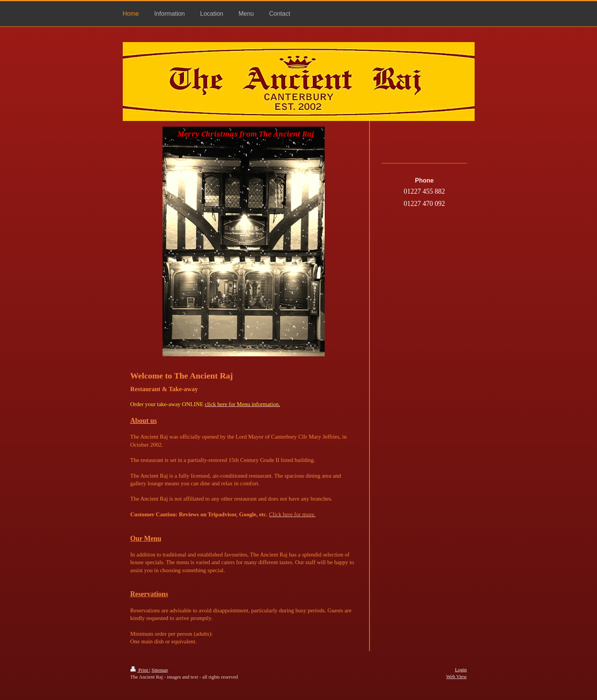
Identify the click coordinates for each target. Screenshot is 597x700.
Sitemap (160, 670)
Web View (457, 676)
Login (461, 670)
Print (140, 670)
